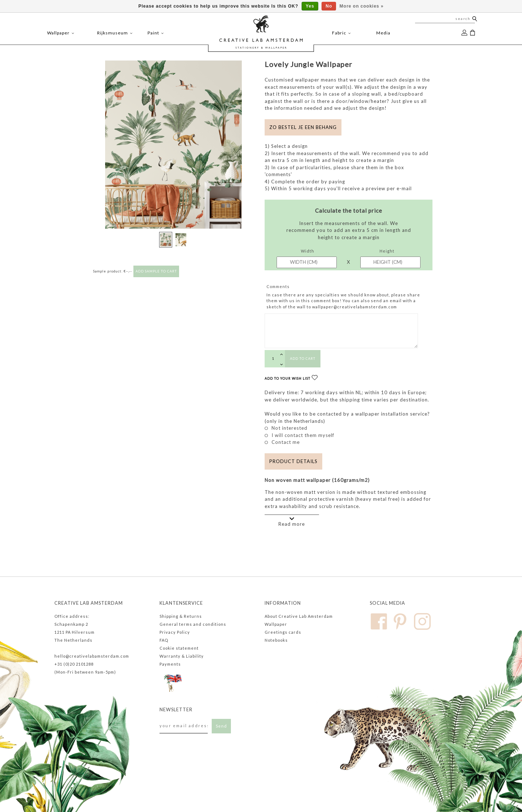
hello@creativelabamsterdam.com (92, 656)
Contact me (286, 442)
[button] (245, 156)
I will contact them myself (303, 435)
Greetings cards (283, 632)
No (329, 6)
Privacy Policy (175, 632)
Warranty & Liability (182, 656)
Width (308, 251)
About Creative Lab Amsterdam (299, 616)
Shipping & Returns (181, 616)
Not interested (289, 428)
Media (383, 33)
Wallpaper (276, 624)
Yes (310, 6)
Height (387, 251)
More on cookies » (362, 6)
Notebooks (276, 640)
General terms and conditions (193, 624)
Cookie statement (179, 648)
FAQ (164, 640)
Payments (170, 664)
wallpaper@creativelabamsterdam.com (355, 307)
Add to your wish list (291, 378)
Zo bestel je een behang (303, 127)
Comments (278, 286)
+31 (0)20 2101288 (74, 664)
